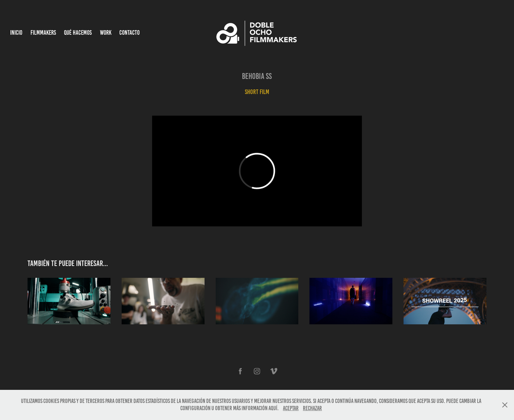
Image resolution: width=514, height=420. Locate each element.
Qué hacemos (78, 33)
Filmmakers (43, 33)
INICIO (16, 33)
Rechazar (312, 408)
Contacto (129, 33)
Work (106, 33)
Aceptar (291, 408)
